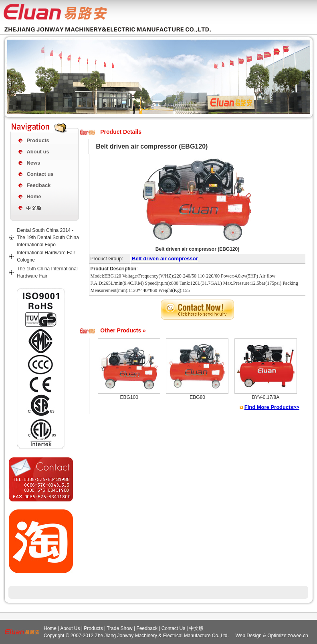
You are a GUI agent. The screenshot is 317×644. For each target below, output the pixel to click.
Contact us (40, 174)
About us (38, 152)
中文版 (196, 628)
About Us (70, 628)
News (33, 163)
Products (38, 140)
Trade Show (119, 628)
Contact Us (173, 628)
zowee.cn (298, 636)
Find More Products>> (272, 407)
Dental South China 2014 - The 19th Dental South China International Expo (48, 237)
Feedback (38, 185)
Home (34, 196)
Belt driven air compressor (165, 259)
